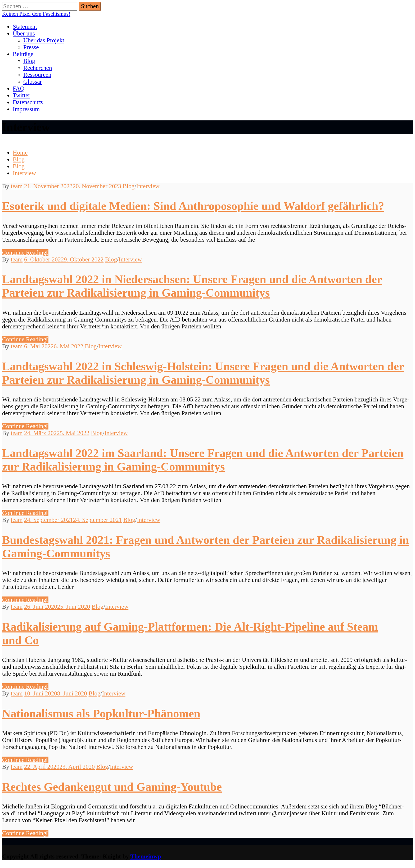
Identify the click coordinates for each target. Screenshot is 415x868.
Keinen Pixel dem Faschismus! (36, 14)
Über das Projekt (44, 40)
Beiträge (23, 54)
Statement (25, 27)
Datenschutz (28, 102)
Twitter (21, 95)
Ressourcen (37, 75)
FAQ (19, 89)
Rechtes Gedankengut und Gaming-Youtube (112, 787)
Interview (148, 186)
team (17, 186)
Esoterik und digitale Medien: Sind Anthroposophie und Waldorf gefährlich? (193, 206)
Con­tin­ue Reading (25, 253)
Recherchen (38, 68)
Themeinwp (146, 856)
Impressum (26, 109)
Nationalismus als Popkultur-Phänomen (101, 714)
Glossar (33, 82)
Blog (29, 61)
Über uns (24, 33)
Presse (31, 47)
